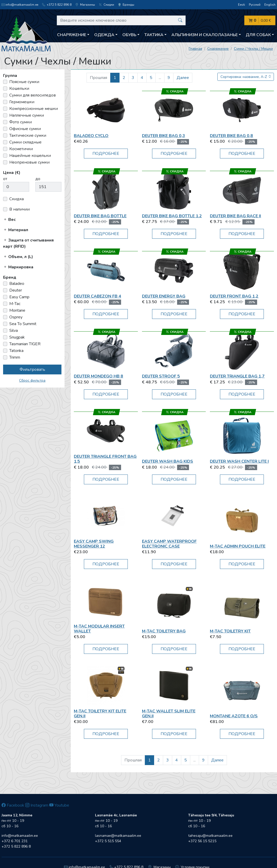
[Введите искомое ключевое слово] (121, 20)
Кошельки (19, 89)
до (38, 179)
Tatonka (16, 351)
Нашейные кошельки (30, 156)
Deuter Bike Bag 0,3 (164, 136)
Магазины (85, 5)
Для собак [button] (258, 35)
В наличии (19, 209)
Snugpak (17, 337)
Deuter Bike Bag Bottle (100, 216)
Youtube (59, 805)
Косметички (21, 149)
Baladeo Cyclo (91, 136)
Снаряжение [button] (72, 35)
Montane (17, 310)
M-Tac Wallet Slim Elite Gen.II (169, 714)
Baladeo (17, 284)
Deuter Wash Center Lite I (239, 461)
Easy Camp (19, 297)
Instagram (37, 805)
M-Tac (15, 304)
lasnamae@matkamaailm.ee (118, 836)
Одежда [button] (104, 35)
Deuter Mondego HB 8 (98, 376)
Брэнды (126, 5)
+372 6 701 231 (15, 841)
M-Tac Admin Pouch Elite (238, 546)
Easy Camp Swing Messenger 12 (94, 544)
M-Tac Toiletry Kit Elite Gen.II (100, 714)
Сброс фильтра (32, 380)
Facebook (13, 805)
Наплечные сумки (27, 115)
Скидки (106, 5)
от (5, 179)
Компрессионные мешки (34, 109)
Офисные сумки (25, 129)
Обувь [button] (129, 35)
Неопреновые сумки (29, 162)
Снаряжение (218, 49)
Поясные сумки (24, 82)
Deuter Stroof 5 (161, 376)
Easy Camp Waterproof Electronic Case (169, 544)
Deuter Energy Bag (164, 296)
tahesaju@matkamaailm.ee (210, 836)
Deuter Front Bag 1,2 (234, 296)
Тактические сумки (28, 135)
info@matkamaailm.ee (20, 5)
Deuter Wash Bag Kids (168, 461)
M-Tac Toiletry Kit (230, 631)
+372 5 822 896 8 (57, 5)
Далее (183, 78)
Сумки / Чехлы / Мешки (253, 49)
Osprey (16, 317)
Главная (195, 49)
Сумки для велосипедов (33, 95)
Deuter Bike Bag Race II (235, 216)
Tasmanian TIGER (25, 344)
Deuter (16, 290)
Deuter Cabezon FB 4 (97, 296)
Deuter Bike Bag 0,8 (231, 136)
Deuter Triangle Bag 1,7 (237, 376)
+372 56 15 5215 (202, 841)
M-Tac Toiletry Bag (164, 631)
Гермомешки (22, 102)
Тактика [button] (154, 35)
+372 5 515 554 (108, 841)
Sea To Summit (23, 324)
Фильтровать (32, 369)
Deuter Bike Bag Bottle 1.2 (172, 216)
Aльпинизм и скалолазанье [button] (205, 35)
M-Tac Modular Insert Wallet (99, 629)
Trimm (15, 357)
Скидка (17, 199)
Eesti (242, 5)
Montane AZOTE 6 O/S (234, 716)
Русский (255, 5)
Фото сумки (21, 122)
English (270, 5)
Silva (14, 331)
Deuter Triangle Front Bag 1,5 (105, 459)
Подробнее (106, 154)
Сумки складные (25, 142)
